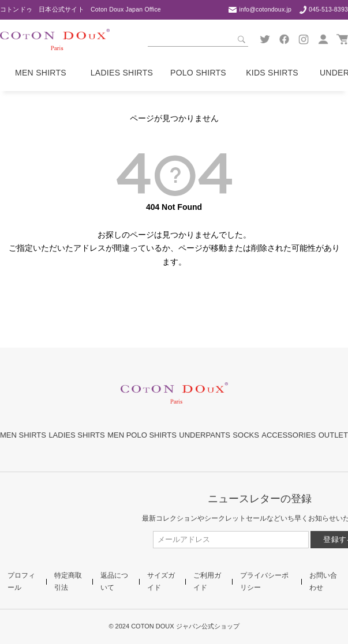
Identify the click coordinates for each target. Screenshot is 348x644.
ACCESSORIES (289, 435)
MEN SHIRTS (23, 435)
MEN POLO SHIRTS (142, 435)
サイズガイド (161, 581)
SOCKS (246, 435)
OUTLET (333, 435)
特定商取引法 (68, 581)
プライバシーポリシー (264, 581)
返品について (114, 581)
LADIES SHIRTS (76, 435)
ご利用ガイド (207, 581)
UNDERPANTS (205, 435)
